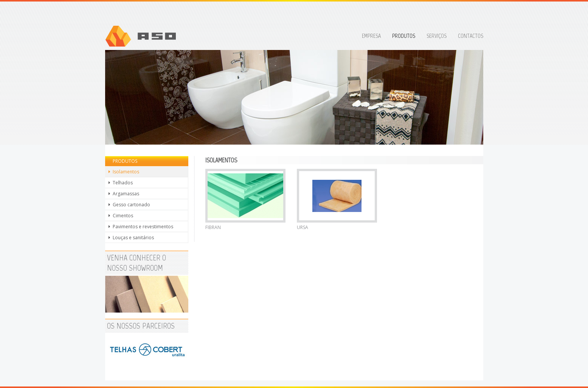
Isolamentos (126, 172)
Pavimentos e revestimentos (143, 227)
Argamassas (126, 194)
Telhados (123, 183)
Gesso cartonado (131, 205)
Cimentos (123, 216)
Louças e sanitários (133, 238)
